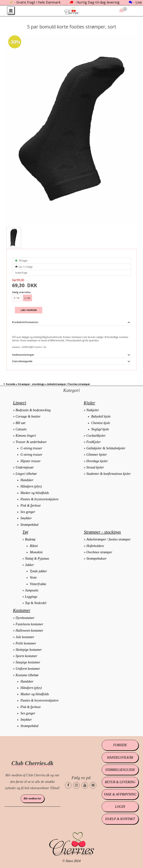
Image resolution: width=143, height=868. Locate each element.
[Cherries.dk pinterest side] (93, 785)
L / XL (27, 298)
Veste (33, 577)
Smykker (26, 518)
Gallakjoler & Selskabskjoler (106, 448)
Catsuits (21, 429)
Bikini (34, 546)
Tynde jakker (38, 571)
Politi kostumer (26, 643)
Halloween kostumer (29, 630)
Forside (11, 384)
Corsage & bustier (28, 416)
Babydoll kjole (101, 416)
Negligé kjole (100, 429)
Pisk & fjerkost (31, 506)
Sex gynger (28, 512)
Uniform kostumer (28, 669)
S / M (17, 298)
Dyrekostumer (25, 618)
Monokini (36, 552)
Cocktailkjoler (96, 436)
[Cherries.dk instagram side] (76, 785)
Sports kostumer (27, 656)
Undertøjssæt (25, 467)
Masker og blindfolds (35, 493)
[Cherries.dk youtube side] (85, 785)
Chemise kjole (101, 423)
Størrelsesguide (120, 770)
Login (120, 807)
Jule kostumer (25, 637)
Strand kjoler (95, 467)
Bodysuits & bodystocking (33, 410)
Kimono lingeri (26, 436)
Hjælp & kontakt (120, 819)
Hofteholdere (95, 546)
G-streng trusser (31, 455)
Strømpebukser (96, 559)
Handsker (27, 480)
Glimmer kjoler (97, 455)
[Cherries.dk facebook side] (68, 785)
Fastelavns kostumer (29, 624)
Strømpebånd (29, 525)
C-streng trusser (31, 448)
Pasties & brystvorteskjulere (39, 499)
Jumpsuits (32, 590)
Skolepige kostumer (29, 650)
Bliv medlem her (32, 799)
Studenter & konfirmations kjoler (109, 474)
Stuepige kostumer (28, 662)
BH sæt (21, 423)
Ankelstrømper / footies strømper (108, 539)
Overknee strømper (99, 552)
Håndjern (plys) (31, 486)
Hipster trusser (31, 461)
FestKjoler (94, 442)
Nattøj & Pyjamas (37, 559)
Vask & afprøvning (120, 794)
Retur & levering (120, 782)
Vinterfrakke (38, 584)
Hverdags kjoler (97, 461)
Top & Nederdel (36, 603)
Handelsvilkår (120, 758)
